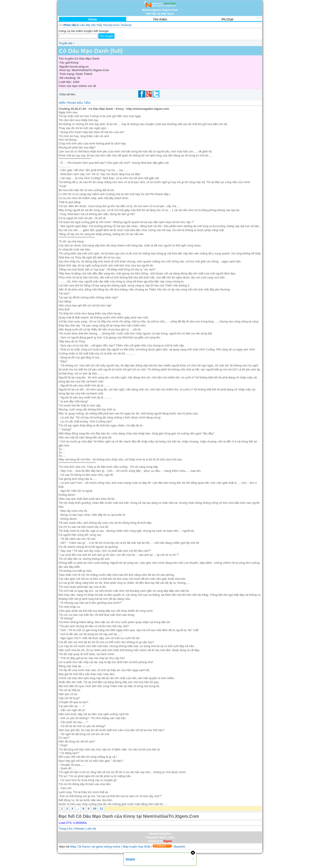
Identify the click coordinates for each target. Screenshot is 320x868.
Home (93, 19)
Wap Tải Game (80, 847)
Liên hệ (91, 829)
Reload (79, 829)
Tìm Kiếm (160, 19)
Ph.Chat (227, 19)
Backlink (180, 847)
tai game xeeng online (106, 847)
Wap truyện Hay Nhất (136, 847)
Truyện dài (65, 43)
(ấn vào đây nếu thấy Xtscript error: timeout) (98, 25)
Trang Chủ (66, 829)
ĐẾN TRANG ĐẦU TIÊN (75, 103)
